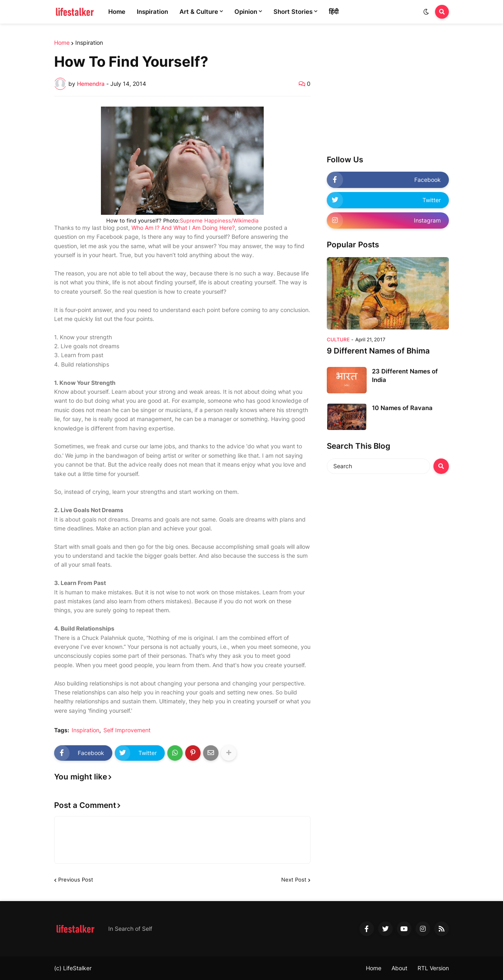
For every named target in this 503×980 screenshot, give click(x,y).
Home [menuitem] (117, 12)
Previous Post (76, 880)
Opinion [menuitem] (246, 12)
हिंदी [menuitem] (334, 12)
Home (62, 43)
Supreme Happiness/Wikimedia (219, 220)
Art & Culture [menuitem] (199, 12)
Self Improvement (127, 730)
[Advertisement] (388, 91)
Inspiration (89, 43)
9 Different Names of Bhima (378, 351)
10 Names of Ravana (402, 408)
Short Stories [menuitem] (293, 12)
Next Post (294, 880)
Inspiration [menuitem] (152, 12)
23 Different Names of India (405, 375)
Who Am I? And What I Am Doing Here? (183, 228)
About (399, 968)
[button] (426, 12)
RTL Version (433, 968)
